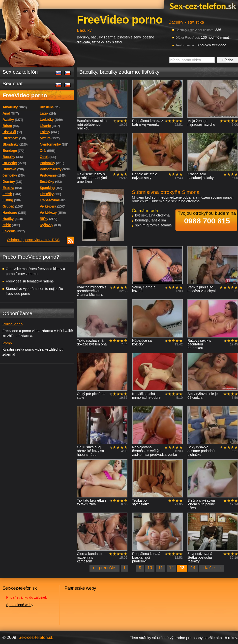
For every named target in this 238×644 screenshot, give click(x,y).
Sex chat (13, 83)
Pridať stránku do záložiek (27, 597)
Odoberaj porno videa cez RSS (33, 240)
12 (171, 568)
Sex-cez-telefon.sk (202, 6)
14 (193, 568)
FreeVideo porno (25, 95)
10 (150, 568)
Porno (7, 343)
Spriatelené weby (20, 605)
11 (161, 568)
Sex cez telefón (20, 72)
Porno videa (13, 324)
